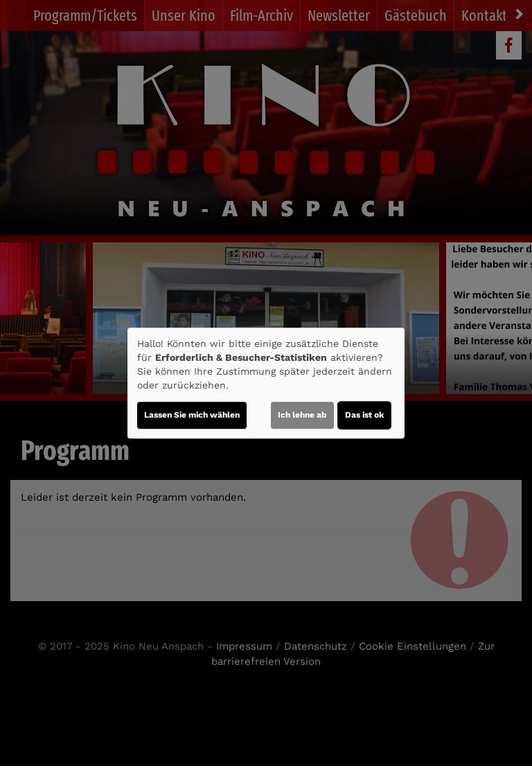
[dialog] (266, 383)
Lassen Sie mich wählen (192, 415)
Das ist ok (364, 415)
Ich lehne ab (302, 415)
